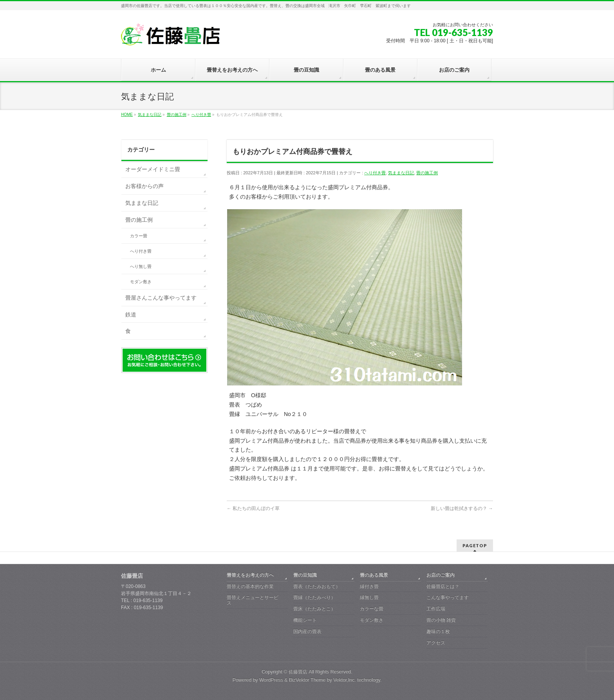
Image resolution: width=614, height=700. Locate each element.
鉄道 (131, 315)
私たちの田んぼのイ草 (253, 508)
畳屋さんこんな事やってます (161, 298)
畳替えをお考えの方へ (250, 575)
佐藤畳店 (298, 672)
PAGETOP (475, 545)
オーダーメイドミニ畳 (153, 169)
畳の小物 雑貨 (441, 620)
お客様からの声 (144, 186)
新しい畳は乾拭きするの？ (462, 508)
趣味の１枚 (438, 631)
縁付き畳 (369, 586)
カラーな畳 (372, 609)
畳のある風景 (374, 575)
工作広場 (436, 609)
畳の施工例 (427, 173)
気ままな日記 (401, 173)
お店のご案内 (441, 575)
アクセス (436, 643)
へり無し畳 (141, 266)
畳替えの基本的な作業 (250, 586)
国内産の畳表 (307, 631)
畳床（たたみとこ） (314, 609)
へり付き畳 (375, 173)
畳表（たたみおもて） (317, 586)
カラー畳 (139, 236)
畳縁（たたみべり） (314, 597)
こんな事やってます (448, 597)
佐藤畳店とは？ (443, 586)
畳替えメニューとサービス (253, 600)
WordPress (271, 680)
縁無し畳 (369, 597)
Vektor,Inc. (345, 680)
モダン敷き (141, 282)
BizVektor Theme (307, 680)
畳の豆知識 (305, 575)
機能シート (305, 620)
